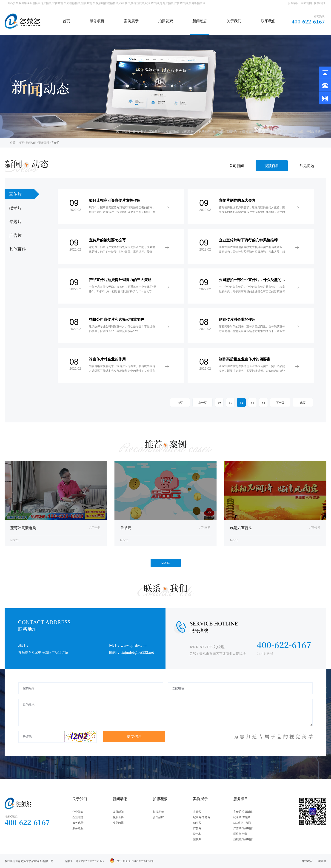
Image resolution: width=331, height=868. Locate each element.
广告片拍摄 (297, 131)
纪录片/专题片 (202, 817)
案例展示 (131, 21)
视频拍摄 (218, 131)
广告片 (197, 828)
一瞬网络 (321, 861)
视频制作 (204, 131)
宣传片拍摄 (140, 131)
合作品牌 (158, 817)
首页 (66, 21)
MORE (165, 563)
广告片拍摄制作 (243, 828)
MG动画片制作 (242, 823)
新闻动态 (200, 21)
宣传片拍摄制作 (243, 812)
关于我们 (234, 21)
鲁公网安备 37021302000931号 (136, 861)
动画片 (197, 823)
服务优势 (78, 823)
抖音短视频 (247, 131)
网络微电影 (240, 834)
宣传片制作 (156, 131)
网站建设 (307, 861)
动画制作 (232, 131)
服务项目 (293, 3)
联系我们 (319, 3)
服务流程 (78, 828)
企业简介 (78, 812)
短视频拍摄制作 (243, 839)
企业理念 (78, 817)
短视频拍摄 (173, 131)
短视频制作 (189, 131)
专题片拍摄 (280, 131)
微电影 (197, 834)
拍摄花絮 (165, 21)
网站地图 (306, 3)
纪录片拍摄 (264, 131)
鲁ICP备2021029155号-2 (90, 861)
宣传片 (197, 812)
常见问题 (307, 166)
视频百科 (44, 143)
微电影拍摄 (313, 131)
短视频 (197, 839)
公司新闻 (237, 166)
